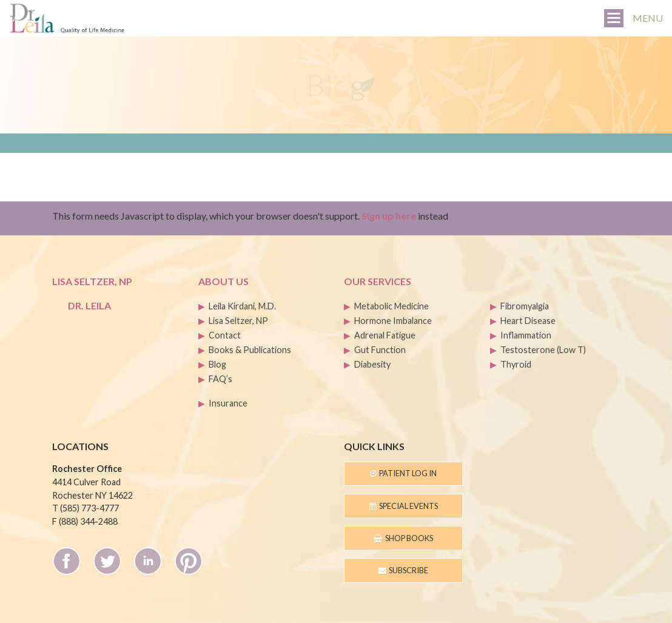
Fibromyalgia (525, 306)
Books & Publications (250, 350)
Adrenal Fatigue (385, 335)
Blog (217, 364)
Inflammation (526, 335)
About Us (223, 281)
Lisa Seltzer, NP (238, 321)
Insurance (228, 403)
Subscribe (403, 570)
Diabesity (372, 364)
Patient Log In (403, 473)
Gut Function (380, 350)
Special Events (404, 506)
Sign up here (389, 216)
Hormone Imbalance (393, 321)
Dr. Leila (89, 305)
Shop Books (403, 538)
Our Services (378, 281)
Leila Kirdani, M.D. (242, 306)
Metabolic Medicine (391, 306)
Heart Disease (528, 321)
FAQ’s (220, 379)
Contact (225, 335)
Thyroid (516, 364)
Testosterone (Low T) (543, 350)
